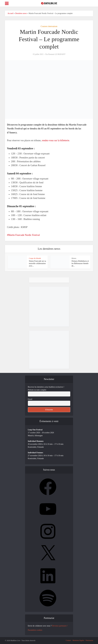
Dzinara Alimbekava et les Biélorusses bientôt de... (80, 263)
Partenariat (89, 640)
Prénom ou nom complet (37, 390)
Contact (68, 640)
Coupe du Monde (35, 258)
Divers (74, 258)
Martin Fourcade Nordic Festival (24, 235)
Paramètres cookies (35, 630)
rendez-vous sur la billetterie (56, 140)
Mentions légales (78, 640)
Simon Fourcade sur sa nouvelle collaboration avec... (37, 263)
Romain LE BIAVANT (57, 54)
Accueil (11, 13)
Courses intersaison (49, 26)
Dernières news (21, 13)
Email (30, 399)
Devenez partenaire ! (60, 626)
